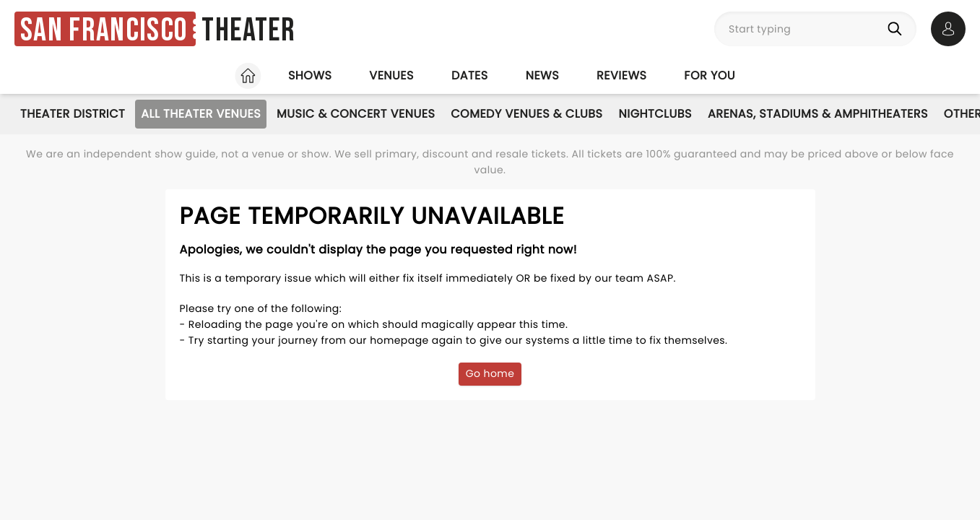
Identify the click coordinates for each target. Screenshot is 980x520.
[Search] (898, 29)
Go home (490, 373)
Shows (310, 75)
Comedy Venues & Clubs (526, 114)
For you (710, 75)
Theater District (73, 114)
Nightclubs (655, 114)
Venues (391, 75)
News (542, 75)
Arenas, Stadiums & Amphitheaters (818, 114)
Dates (470, 75)
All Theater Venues (201, 114)
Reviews (621, 75)
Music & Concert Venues (356, 114)
